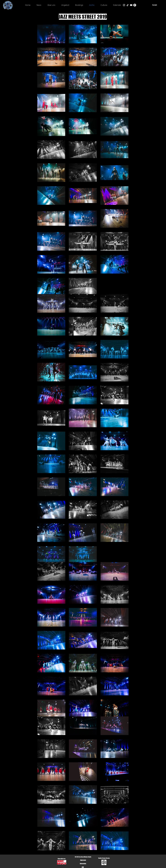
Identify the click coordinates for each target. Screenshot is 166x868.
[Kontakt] (155, 5)
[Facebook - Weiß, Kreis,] (135, 5)
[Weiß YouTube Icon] (131, 5)
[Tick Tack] (128, 5)
